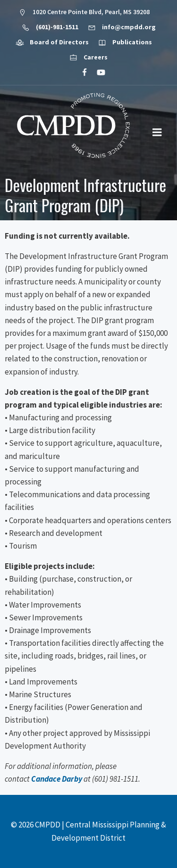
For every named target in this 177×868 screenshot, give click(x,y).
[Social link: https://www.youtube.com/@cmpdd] (97, 73)
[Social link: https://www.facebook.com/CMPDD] (80, 73)
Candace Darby (57, 779)
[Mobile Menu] (157, 133)
